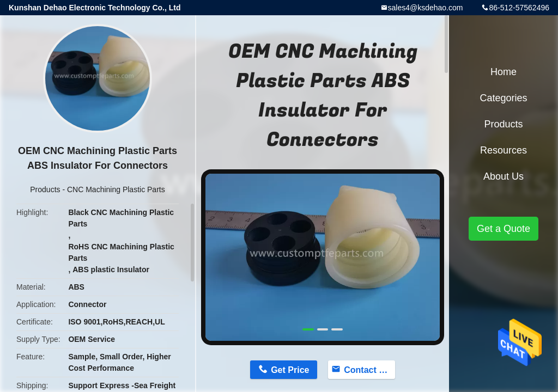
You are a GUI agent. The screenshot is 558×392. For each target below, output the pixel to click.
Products (45, 189)
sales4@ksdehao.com (426, 8)
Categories (503, 98)
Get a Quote (504, 229)
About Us (504, 176)
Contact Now (369, 370)
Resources (504, 150)
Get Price (290, 370)
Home (504, 72)
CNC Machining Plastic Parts (116, 189)
